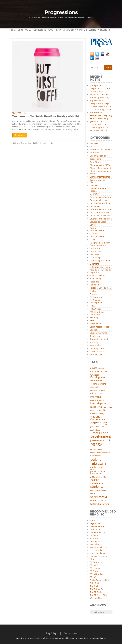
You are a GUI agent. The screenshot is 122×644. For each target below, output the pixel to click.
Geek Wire (95, 541)
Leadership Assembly (100, 261)
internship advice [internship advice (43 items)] (97, 400)
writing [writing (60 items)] (106, 504)
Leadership (95, 258)
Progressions (37, 638)
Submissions (39, 30)
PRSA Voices (96, 309)
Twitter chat (96, 345)
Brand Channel (97, 526)
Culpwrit (94, 535)
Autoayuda (95, 153)
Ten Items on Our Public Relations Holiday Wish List (46, 116)
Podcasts (94, 294)
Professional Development (96, 302)
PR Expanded (96, 562)
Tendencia (95, 336)
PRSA (92, 306)
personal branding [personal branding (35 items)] (97, 427)
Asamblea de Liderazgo (101, 150)
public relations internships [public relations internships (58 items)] (98, 473)
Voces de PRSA (97, 352)
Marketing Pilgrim (98, 547)
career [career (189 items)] (95, 371)
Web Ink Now (96, 598)
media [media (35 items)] (93, 410)
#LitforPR (94, 144)
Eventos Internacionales (97, 229)
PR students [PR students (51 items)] (95, 456)
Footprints (95, 538)
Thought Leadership (100, 339)
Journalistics (96, 544)
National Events (97, 276)
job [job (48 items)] (105, 404)
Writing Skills (96, 355)
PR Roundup (96, 297)
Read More (20, 135)
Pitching (94, 291)
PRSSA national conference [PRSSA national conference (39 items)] (100, 453)
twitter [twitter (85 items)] (103, 501)
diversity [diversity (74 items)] (95, 387)
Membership (69, 30)
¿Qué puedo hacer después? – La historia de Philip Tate (100, 88)
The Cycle (94, 586)
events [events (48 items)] (100, 394)
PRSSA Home (104, 30)
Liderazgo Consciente (100, 267)
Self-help (94, 318)
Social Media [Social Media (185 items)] (99, 497)
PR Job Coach (96, 565)
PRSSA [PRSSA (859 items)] (96, 445)
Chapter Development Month (100, 173)
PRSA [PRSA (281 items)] (107, 440)
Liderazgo (95, 264)
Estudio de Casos (98, 222)
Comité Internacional (100, 177)
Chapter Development (100, 168)
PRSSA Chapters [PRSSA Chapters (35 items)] (96, 449)
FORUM (93, 234)
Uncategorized (42, 143)
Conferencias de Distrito (98, 181)
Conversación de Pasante (98, 190)
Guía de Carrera (98, 237)
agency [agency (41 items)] (101, 368)
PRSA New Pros (97, 574)
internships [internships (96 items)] (97, 403)
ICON (92, 240)
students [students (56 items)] (95, 501)
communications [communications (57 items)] (98, 384)
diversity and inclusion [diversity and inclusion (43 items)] (99, 390)
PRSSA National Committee (97, 313)
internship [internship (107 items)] (96, 397)
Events (92, 30)
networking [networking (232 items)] (99, 423)
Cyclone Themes (99, 638)
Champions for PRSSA (100, 165)
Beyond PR (95, 523)
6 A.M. (93, 520)
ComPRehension (98, 532)
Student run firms (98, 333)
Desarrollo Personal (99, 200)
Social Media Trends (100, 327)
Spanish (94, 330)
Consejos (94, 185)
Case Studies (96, 162)
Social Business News (100, 580)
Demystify (95, 194)
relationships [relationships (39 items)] (95, 490)
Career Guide (96, 159)
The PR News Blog (98, 595)
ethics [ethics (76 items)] (93, 393)
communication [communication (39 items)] (96, 381)
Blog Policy (25, 30)
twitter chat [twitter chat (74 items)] (96, 504)
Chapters (82, 30)
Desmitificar (96, 206)
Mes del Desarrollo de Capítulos (100, 271)
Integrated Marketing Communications (100, 244)
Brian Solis (95, 529)
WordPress (74, 638)
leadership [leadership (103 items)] (96, 407)
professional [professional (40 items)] (95, 430)
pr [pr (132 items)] (106, 426)
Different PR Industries (101, 209)
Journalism (95, 255)
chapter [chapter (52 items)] (104, 372)
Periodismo (95, 285)
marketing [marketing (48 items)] (107, 407)
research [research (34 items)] (104, 491)
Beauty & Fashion (98, 156)
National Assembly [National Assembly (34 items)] (97, 414)
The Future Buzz (98, 589)
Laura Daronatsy (23, 143)
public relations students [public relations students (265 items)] (97, 483)
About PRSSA (54, 30)
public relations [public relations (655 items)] (98, 461)
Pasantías (94, 282)
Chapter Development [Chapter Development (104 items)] (98, 376)
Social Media (96, 324)
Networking (95, 279)
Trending (94, 342)
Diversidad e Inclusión (101, 216)
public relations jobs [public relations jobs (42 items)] (98, 477)
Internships (95, 252)
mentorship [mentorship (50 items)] (101, 410)
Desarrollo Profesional (100, 203)
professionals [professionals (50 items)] (96, 441)
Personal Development (101, 288)
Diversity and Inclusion (101, 219)
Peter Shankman (98, 553)
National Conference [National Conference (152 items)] (98, 418)
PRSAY (93, 577)
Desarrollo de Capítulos (101, 197)
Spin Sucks (95, 583)
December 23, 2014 (20, 113)
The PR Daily (96, 592)
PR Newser (95, 568)
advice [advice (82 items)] (94, 368)
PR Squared (95, 571)
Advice (93, 147)
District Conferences (100, 213)
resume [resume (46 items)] (93, 494)
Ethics (93, 225)
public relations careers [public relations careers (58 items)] (98, 468)
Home (13, 30)
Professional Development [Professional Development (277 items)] (101, 435)
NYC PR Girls (96, 550)
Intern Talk (95, 248)
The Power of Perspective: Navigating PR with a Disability (101, 115)
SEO (92, 321)
